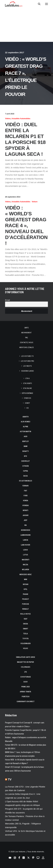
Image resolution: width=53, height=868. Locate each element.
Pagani (26, 594)
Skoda (26, 624)
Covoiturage (26, 677)
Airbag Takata (26, 692)
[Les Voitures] (14, 4)
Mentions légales (26, 347)
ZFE (26, 672)
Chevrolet (26, 461)
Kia (26, 525)
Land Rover (26, 545)
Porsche (26, 604)
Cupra (26, 471)
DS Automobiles (26, 481)
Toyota (26, 639)
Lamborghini (26, 535)
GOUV (26, 682)
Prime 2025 (26, 687)
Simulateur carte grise (26, 657)
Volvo (26, 648)
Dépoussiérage (27, 393)
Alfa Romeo (26, 422)
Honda (26, 501)
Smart (26, 629)
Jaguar (26, 515)
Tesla (26, 634)
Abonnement (26, 333)
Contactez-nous (26, 343)
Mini (26, 579)
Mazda (26, 565)
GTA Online (27, 388)
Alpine (26, 427)
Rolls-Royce (26, 614)
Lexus (26, 550)
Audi (26, 436)
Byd (26, 456)
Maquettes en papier (26, 662)
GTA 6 (27, 378)
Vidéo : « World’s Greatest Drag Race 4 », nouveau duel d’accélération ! (26, 225)
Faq (26, 338)
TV (10, 779)
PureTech (26, 697)
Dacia (26, 476)
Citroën (26, 466)
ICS (27, 408)
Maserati (26, 560)
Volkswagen (26, 644)
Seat (26, 619)
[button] (46, 4)
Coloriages (26, 667)
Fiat (26, 491)
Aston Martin (26, 432)
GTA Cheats (27, 383)
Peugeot (26, 599)
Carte (26, 328)
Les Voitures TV (27, 356)
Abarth (26, 417)
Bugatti (26, 451)
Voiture (34, 202)
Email (7, 300)
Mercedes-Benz (26, 574)
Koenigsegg (26, 530)
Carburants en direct (26, 702)
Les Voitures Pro (27, 361)
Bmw (26, 446)
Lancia (26, 540)
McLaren (26, 570)
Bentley (26, 441)
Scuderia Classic (27, 371)
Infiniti (26, 510)
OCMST (27, 403)
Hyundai (26, 505)
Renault (26, 609)
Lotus (26, 555)
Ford (26, 496)
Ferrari (26, 486)
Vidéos (8, 119)
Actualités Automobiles (21, 119)
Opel (26, 589)
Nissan (26, 584)
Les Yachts (27, 366)
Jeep (26, 520)
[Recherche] (38, 4)
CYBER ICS (27, 398)
